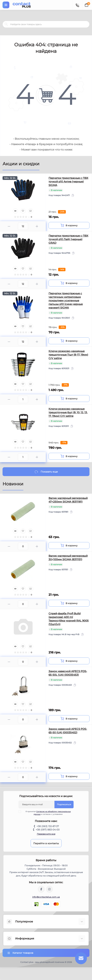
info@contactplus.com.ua (46, 897)
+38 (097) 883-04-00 (48, 830)
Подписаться (64, 804)
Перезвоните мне (46, 834)
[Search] (6, 24)
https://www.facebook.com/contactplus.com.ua (41, 889)
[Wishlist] (23, 211)
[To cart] (69, 225)
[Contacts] (77, 5)
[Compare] (31, 211)
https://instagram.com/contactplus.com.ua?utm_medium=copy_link (49, 889)
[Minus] (9, 226)
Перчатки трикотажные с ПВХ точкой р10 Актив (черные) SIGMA (68, 182)
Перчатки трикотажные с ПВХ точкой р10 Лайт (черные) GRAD (68, 239)
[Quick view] (15, 211)
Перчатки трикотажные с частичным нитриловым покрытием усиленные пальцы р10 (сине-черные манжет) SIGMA (66, 301)
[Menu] (6, 5)
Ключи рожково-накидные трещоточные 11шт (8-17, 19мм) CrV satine (68, 355)
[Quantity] (23, 226)
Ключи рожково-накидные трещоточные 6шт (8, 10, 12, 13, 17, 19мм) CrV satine (68, 412)
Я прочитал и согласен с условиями (47, 813)
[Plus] (37, 226)
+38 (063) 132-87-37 (48, 826)
